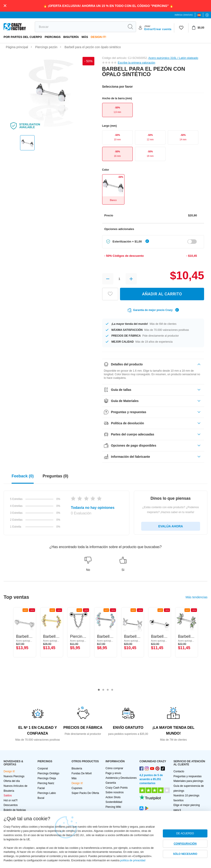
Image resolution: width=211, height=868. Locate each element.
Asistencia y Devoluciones (121, 778)
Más (85, 37)
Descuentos (11, 805)
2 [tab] (103, 690)
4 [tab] (112, 690)
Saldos (8, 795)
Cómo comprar (114, 768)
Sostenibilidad (114, 802)
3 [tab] (108, 690)
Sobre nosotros (115, 792)
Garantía (111, 783)
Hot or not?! (11, 800)
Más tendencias (197, 597)
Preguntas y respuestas (188, 776)
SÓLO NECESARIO (185, 854)
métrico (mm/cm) (184, 15)
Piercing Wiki (113, 807)
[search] (80, 27)
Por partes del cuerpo (23, 37)
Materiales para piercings (188, 781)
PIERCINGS (53, 37)
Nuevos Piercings (14, 776)
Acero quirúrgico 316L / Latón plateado (173, 58)
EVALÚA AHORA (171, 526)
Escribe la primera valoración (137, 63)
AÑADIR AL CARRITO (162, 294)
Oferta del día (12, 781)
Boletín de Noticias (15, 810)
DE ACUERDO (185, 833)
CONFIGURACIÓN (185, 844)
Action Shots (113, 797)
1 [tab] (99, 690)
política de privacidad (133, 860)
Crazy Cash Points (117, 788)
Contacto (179, 771)
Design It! (98, 37)
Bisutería (71, 37)
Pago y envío (113, 773)
